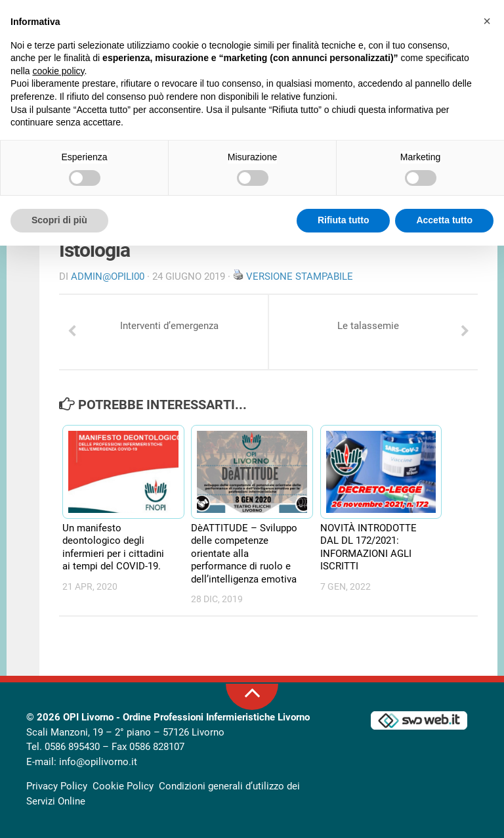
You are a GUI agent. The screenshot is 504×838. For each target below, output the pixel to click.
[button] (487, 21)
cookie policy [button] (58, 71)
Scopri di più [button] (59, 220)
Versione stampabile (300, 276)
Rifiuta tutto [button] (344, 220)
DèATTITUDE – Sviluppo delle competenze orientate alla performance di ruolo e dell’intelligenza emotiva (244, 554)
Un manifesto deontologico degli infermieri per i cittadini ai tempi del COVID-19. (113, 547)
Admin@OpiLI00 (108, 276)
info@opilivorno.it (98, 762)
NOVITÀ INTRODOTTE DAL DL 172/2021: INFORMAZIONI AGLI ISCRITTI (368, 547)
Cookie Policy (123, 786)
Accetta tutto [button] (444, 220)
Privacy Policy (57, 786)
